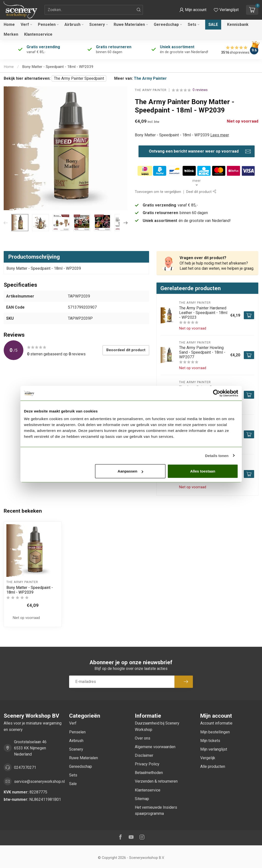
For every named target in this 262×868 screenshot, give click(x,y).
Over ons (143, 738)
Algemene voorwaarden (155, 747)
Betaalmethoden (149, 773)
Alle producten (213, 766)
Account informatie (216, 723)
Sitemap (142, 799)
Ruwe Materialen (129, 24)
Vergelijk (208, 758)
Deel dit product (201, 192)
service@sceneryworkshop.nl (39, 781)
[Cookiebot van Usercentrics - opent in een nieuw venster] (217, 393)
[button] (193, 10)
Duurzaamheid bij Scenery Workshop (157, 726)
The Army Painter (150, 78)
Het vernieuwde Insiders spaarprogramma (156, 810)
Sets (192, 24)
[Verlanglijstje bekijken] (226, 10)
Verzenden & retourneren (156, 781)
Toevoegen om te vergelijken (158, 192)
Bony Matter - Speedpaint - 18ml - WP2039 (58, 67)
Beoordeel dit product (126, 350)
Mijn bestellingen (215, 732)
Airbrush (72, 24)
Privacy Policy (147, 764)
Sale (213, 24)
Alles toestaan (203, 471)
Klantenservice (38, 34)
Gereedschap (166, 24)
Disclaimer (144, 755)
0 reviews (200, 90)
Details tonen (217, 455)
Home (9, 24)
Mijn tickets (210, 741)
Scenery (97, 24)
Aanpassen (130, 471)
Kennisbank (238, 24)
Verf (25, 24)
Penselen (47, 24)
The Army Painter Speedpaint (79, 78)
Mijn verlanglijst (214, 749)
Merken (11, 34)
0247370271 (25, 767)
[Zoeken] (139, 10)
